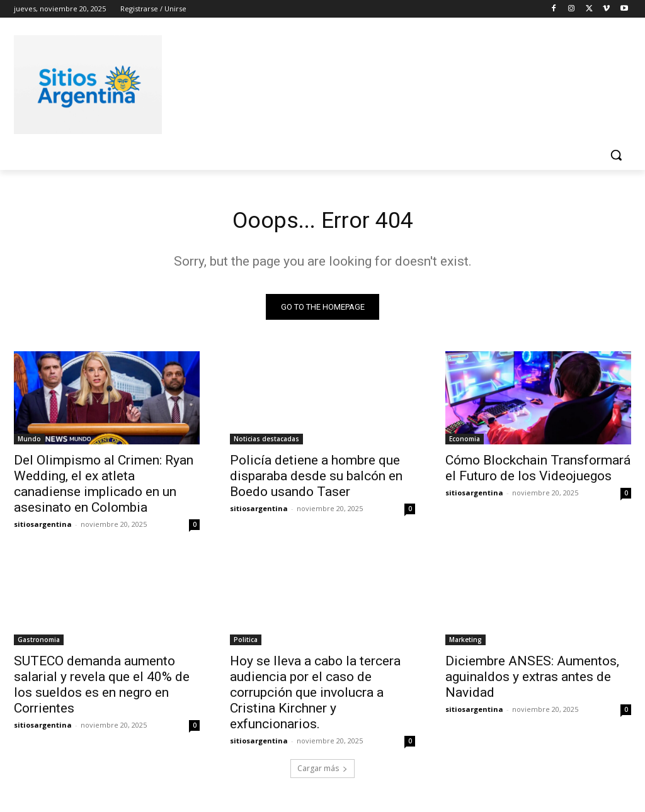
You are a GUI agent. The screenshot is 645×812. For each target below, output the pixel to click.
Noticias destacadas (266, 442)
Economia (465, 442)
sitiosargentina (43, 527)
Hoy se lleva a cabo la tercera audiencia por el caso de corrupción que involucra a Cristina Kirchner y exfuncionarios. (315, 696)
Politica (246, 643)
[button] (616, 155)
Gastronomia (39, 643)
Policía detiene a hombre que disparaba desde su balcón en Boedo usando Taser (316, 479)
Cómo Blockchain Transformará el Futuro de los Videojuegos (538, 471)
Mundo (29, 442)
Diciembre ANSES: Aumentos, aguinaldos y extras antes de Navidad (532, 680)
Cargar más (322, 772)
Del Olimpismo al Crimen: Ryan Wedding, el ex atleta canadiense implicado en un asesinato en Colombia (104, 487)
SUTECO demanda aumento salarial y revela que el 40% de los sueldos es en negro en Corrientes (102, 688)
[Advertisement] (309, 82)
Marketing (465, 643)
